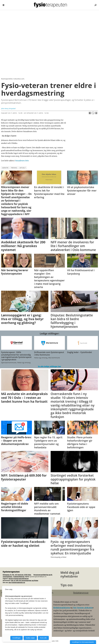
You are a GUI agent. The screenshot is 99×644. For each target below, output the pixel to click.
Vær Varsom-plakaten (83, 608)
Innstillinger (16, 638)
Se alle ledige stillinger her (49, 366)
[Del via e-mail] (96, 113)
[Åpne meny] (3, 5)
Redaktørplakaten (62, 608)
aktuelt (23, 168)
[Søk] (96, 5)
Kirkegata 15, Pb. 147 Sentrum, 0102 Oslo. (17, 575)
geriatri (5, 168)
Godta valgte (30, 638)
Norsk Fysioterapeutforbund (18, 579)
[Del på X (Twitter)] (93, 113)
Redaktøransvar (81, 593)
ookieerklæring (19, 577)
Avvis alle (43, 638)
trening (14, 168)
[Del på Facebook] (90, 113)
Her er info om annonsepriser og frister (25, 580)
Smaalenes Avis (22, 161)
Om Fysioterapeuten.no (17, 582)
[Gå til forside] (50, 5)
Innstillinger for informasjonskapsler (83, 642)
